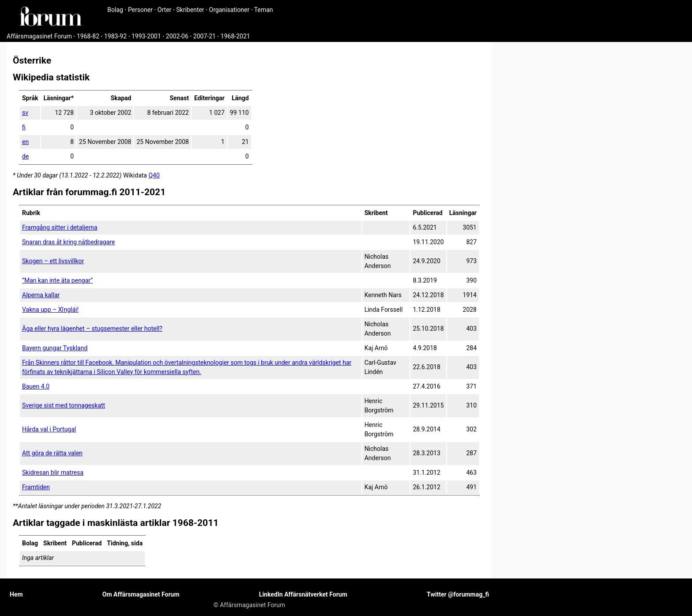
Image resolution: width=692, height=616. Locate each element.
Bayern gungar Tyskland (55, 348)
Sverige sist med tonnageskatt (64, 405)
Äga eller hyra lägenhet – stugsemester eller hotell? (92, 329)
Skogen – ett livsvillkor (53, 261)
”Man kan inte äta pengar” (57, 280)
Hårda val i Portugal (49, 429)
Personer (140, 10)
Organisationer (229, 10)
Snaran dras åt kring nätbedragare (68, 242)
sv (25, 113)
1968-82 (88, 36)
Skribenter (190, 10)
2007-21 (205, 36)
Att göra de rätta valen (52, 453)
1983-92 (115, 36)
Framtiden (36, 487)
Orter (164, 10)
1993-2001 (146, 36)
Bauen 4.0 (36, 386)
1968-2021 (235, 36)
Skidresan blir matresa (53, 472)
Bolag (115, 10)
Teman (264, 10)
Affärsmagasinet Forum (39, 36)
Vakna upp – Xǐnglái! (50, 310)
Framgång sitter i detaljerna (60, 227)
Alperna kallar (41, 295)
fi (24, 127)
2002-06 (177, 36)
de (25, 156)
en (25, 142)
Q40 (154, 175)
